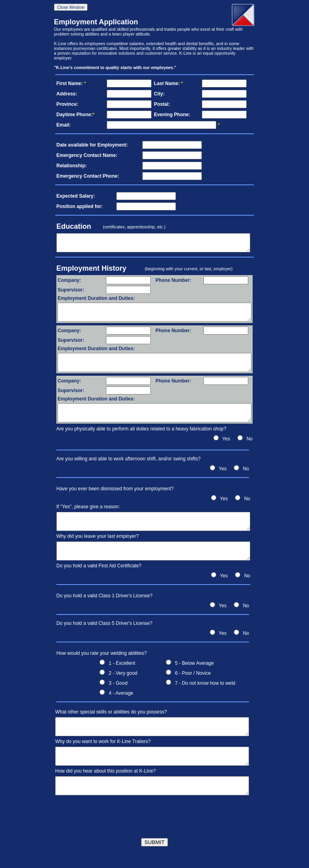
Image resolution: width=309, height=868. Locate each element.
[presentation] (155, 813)
